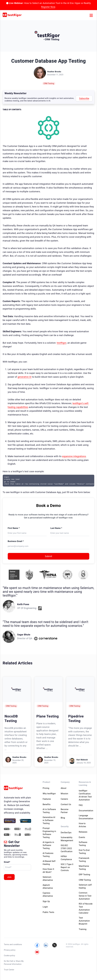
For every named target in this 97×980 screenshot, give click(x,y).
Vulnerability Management (67, 839)
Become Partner (65, 811)
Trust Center (9, 970)
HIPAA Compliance (66, 858)
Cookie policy (9, 956)
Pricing (46, 788)
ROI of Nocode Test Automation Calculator (86, 908)
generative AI (25, 377)
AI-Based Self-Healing (49, 863)
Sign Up (46, 901)
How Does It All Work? (48, 871)
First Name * (14, 528)
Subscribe (84, 98)
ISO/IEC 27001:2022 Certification (67, 848)
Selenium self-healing (86, 886)
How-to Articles (82, 825)
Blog (63, 818)
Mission (64, 794)
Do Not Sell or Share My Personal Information (14, 963)
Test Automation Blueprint (84, 921)
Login (45, 907)
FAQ (81, 805)
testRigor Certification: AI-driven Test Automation (85, 795)
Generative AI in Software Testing (49, 820)
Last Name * (56, 528)
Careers (64, 799)
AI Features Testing (48, 855)
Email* (7, 862)
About (64, 788)
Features (47, 799)
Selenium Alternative (48, 879)
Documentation (86, 811)
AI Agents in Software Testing (48, 845)
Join (9, 877)
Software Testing (83, 844)
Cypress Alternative (48, 894)
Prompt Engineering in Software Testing (49, 833)
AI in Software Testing (49, 811)
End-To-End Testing (84, 852)
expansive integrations (74, 456)
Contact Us (66, 804)
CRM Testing (49, 83)
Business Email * (16, 541)
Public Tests (48, 912)
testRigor (62, 343)
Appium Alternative (48, 887)
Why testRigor (49, 794)
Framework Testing (84, 860)
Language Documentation (86, 817)
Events (82, 837)
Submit (49, 556)
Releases (83, 832)
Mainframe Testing (84, 868)
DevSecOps (66, 833)
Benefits (47, 804)
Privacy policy (10, 950)
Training (83, 929)
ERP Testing (84, 875)
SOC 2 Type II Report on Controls (67, 867)
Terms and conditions (13, 944)
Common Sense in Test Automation (85, 896)
